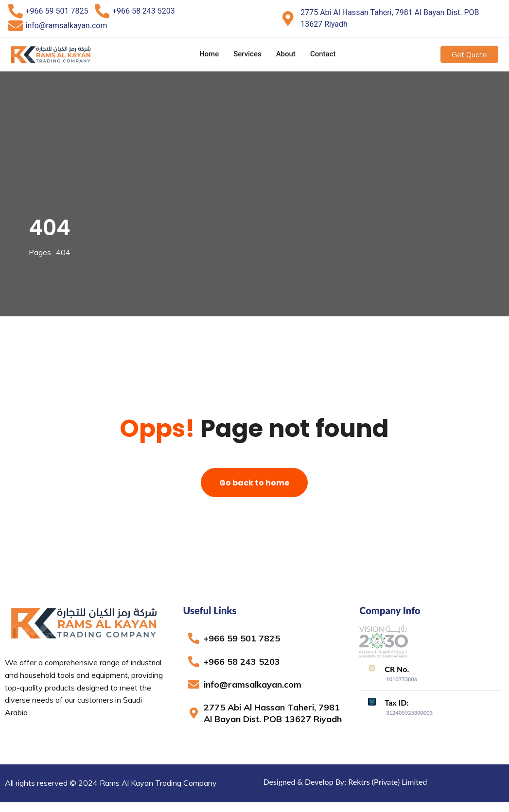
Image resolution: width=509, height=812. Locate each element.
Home (209, 54)
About (286, 54)
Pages (40, 252)
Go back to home (254, 483)
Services (247, 54)
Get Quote (469, 54)
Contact (323, 54)
